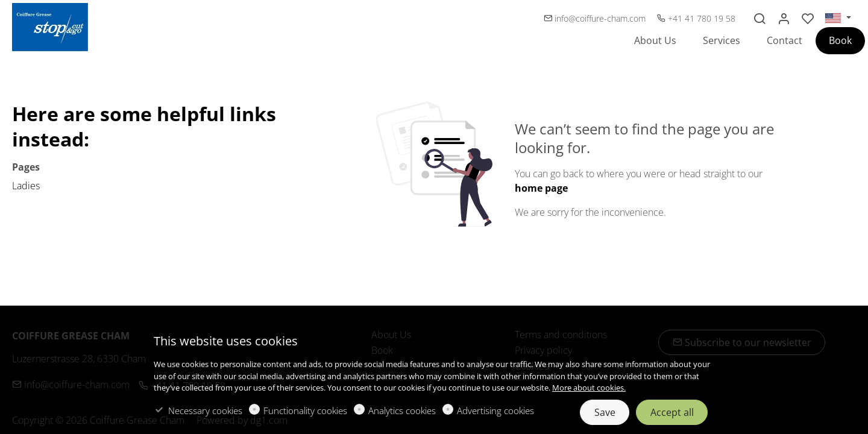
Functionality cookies (305, 410)
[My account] (784, 19)
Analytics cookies (402, 410)
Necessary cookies (205, 410)
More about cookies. (589, 388)
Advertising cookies (495, 410)
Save (605, 412)
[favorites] (808, 19)
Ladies (26, 186)
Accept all (672, 412)
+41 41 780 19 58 (696, 18)
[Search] (759, 19)
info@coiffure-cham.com (596, 18)
